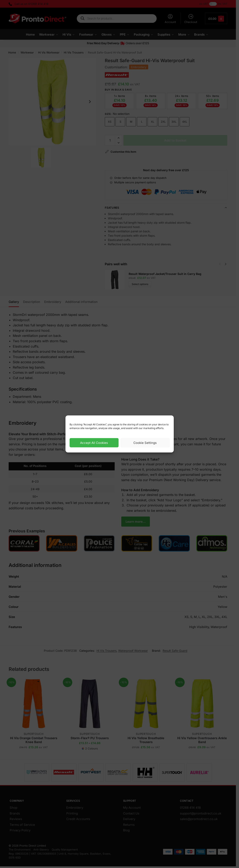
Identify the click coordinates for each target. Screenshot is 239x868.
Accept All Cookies (94, 443)
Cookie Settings (145, 443)
